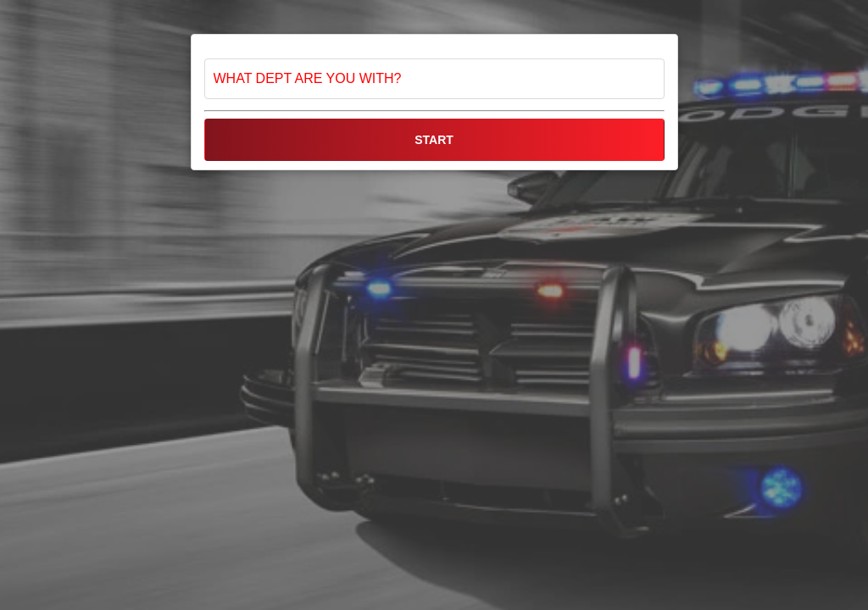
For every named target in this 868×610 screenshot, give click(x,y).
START (434, 140)
